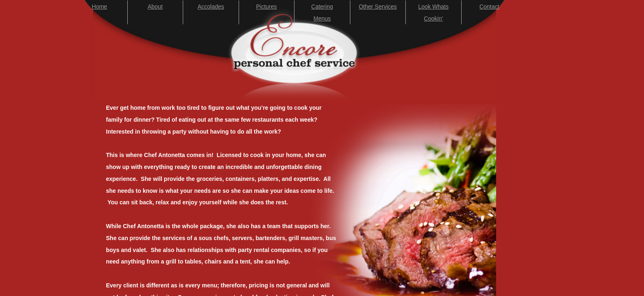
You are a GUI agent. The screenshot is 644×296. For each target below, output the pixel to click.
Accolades (211, 7)
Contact (489, 7)
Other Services (378, 7)
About (155, 7)
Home (100, 7)
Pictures (266, 7)
